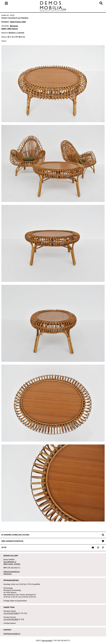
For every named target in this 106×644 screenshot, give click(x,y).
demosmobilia (47, 641)
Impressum (8, 574)
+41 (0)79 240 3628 (11, 619)
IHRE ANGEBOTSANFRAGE (12, 541)
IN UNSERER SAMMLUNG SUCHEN (15, 535)
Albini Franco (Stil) (18, 22)
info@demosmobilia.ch (12, 634)
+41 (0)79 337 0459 (11, 613)
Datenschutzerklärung (12, 572)
